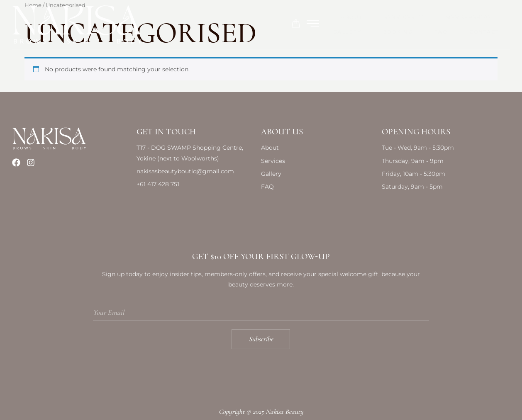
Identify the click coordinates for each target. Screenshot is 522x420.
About (97, 18)
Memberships (220, 18)
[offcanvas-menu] (504, 18)
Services (153, 18)
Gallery (282, 18)
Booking (336, 18)
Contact (428, 18)
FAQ (382, 18)
